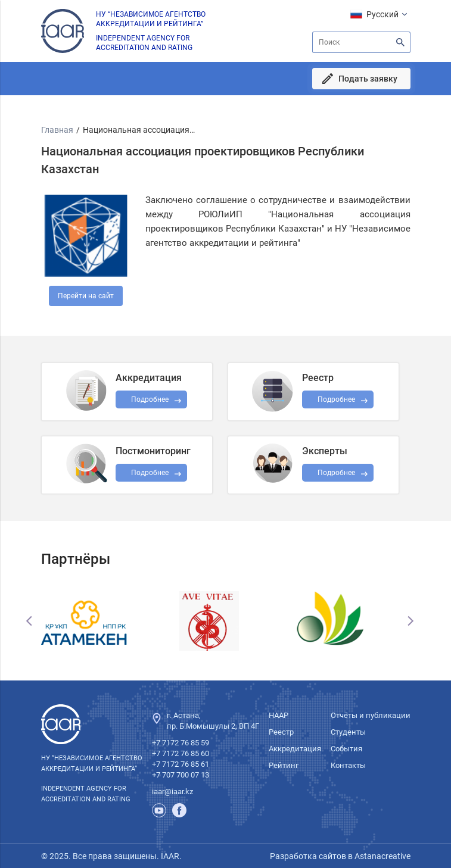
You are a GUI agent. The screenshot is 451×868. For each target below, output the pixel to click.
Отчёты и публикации (371, 715)
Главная (57, 130)
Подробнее (150, 473)
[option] (103, 621)
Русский (382, 14)
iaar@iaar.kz (172, 791)
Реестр (281, 732)
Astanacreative (382, 856)
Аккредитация (295, 749)
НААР (279, 715)
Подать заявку (368, 79)
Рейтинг (284, 765)
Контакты (348, 765)
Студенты (348, 732)
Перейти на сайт (86, 296)
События (346, 749)
